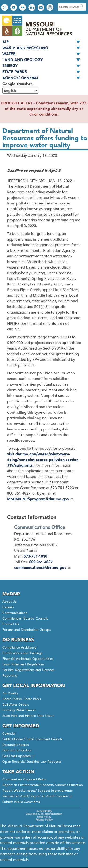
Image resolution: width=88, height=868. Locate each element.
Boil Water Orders (16, 705)
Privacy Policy (44, 820)
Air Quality (10, 693)
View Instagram (50, 8)
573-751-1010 (35, 556)
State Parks (43, 72)
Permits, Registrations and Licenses (28, 670)
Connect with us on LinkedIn (32, 8)
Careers (8, 607)
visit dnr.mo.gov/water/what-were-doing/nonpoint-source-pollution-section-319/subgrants (43, 460)
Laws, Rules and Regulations (23, 664)
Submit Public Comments (21, 802)
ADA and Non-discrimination (44, 814)
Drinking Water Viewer (19, 710)
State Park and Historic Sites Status (28, 716)
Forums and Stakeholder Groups (27, 630)
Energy (43, 66)
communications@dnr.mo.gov (42, 568)
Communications (15, 613)
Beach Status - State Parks (22, 699)
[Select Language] (20, 91)
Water (43, 54)
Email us (41, 8)
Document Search (16, 745)
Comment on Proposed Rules (24, 779)
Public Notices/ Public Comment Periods (32, 739)
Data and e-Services (17, 750)
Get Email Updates (19, 756)
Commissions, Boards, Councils (25, 618)
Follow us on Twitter (5, 8)
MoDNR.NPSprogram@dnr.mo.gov (40, 499)
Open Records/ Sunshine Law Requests (32, 762)
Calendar (9, 734)
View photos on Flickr (23, 8)
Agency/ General (43, 78)
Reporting (10, 676)
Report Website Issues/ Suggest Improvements (37, 791)
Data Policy (44, 817)
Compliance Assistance (19, 647)
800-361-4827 (41, 562)
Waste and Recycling (43, 48)
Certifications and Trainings (22, 653)
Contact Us (11, 624)
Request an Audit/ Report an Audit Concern (38, 796)
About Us (9, 602)
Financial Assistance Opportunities (28, 659)
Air (43, 42)
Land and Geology (43, 60)
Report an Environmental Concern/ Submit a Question (43, 785)
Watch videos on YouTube (14, 8)
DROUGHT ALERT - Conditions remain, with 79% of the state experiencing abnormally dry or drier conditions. (44, 109)
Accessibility (44, 811)
